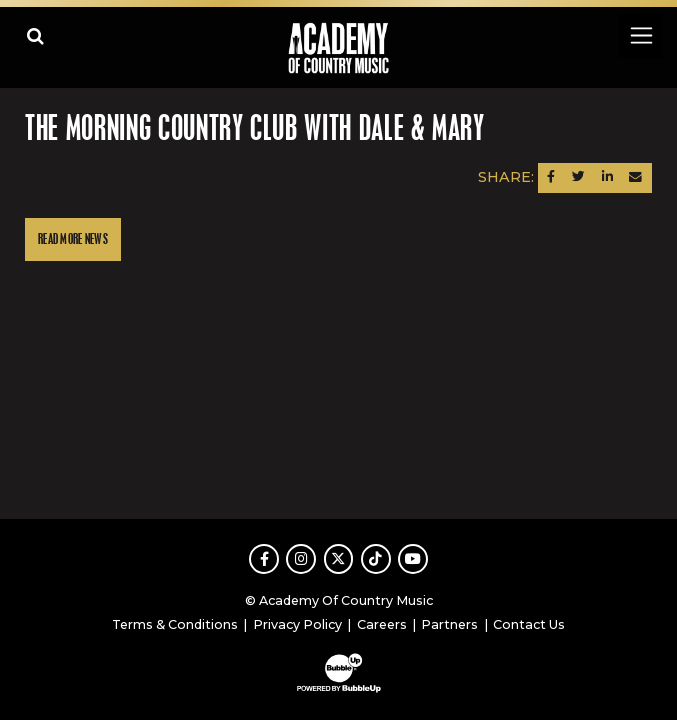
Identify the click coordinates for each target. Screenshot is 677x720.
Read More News (73, 239)
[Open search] (35, 35)
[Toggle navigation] (640, 35)
